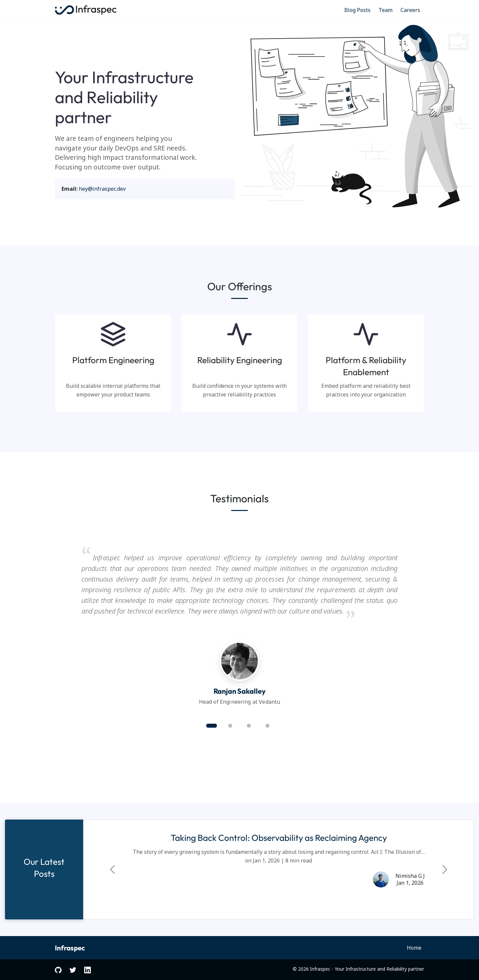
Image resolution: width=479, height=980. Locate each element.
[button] (212, 726)
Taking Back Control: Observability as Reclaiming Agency (279, 838)
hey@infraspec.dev (102, 189)
